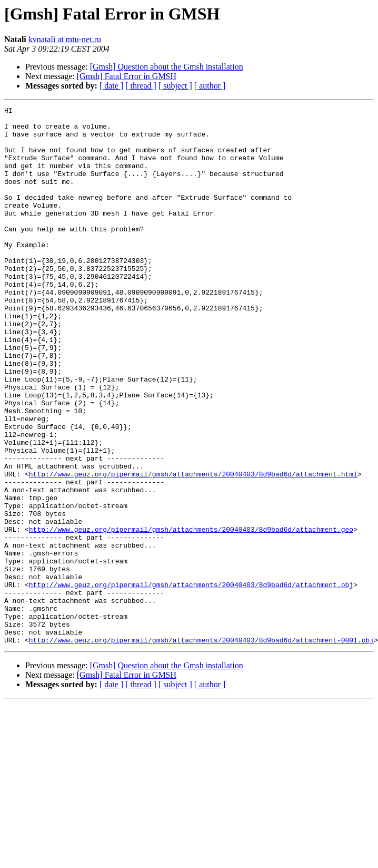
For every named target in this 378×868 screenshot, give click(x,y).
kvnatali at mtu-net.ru (65, 39)
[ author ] (210, 86)
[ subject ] (175, 86)
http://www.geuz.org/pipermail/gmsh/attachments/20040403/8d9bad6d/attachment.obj (191, 681)
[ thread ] (141, 86)
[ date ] (111, 86)
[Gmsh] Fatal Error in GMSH (127, 76)
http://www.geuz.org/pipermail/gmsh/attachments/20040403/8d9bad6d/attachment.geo (191, 615)
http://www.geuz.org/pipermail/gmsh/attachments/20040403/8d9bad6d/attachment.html (193, 548)
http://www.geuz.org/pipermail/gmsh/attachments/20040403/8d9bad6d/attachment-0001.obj (201, 747)
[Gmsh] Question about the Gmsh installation (167, 67)
